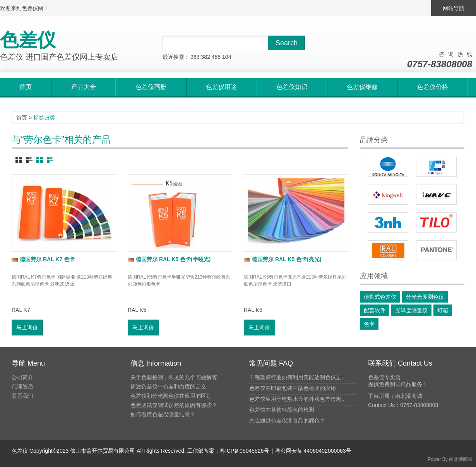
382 (205, 57)
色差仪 (20, 451)
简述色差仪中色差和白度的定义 (168, 387)
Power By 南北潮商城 (450, 459)
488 (216, 57)
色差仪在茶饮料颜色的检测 (282, 410)
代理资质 (22, 387)
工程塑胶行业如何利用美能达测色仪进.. (297, 377)
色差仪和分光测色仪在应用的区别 (171, 396)
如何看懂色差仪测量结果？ (163, 414)
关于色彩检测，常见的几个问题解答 (174, 377)
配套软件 (375, 310)
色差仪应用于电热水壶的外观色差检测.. (297, 399)
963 (195, 57)
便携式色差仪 (380, 297)
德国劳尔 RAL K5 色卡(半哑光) (169, 259)
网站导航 (454, 8)
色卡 (369, 324)
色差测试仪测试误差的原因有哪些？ (174, 405)
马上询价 (27, 327)
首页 (22, 118)
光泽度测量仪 (411, 310)
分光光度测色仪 (425, 297)
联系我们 (22, 396)
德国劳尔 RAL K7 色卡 (43, 259)
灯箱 (443, 310)
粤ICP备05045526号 (245, 451)
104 (227, 57)
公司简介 (22, 377)
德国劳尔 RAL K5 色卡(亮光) (283, 259)
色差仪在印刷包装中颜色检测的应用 (293, 388)
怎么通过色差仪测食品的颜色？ (287, 421)
